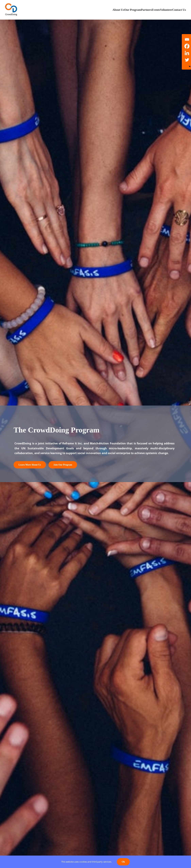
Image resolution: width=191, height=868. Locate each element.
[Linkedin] (187, 53)
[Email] (187, 39)
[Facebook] (187, 46)
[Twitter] (187, 60)
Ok (123, 862)
